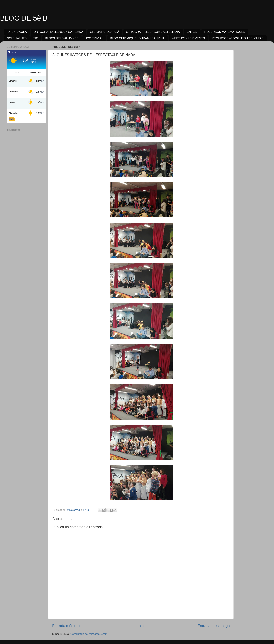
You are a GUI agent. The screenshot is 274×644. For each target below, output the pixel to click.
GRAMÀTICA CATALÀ (105, 32)
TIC (36, 38)
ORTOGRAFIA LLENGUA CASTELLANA (153, 32)
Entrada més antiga (214, 626)
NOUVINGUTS (17, 38)
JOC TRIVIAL (94, 38)
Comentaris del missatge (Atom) (89, 634)
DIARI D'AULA (17, 32)
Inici (141, 626)
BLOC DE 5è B (24, 18)
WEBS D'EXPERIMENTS (188, 38)
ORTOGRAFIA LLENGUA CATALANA (58, 32)
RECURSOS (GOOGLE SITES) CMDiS (238, 38)
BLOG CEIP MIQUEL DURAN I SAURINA (137, 38)
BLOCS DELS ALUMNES (62, 38)
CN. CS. (192, 32)
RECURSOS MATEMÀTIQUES (225, 32)
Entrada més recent (68, 626)
